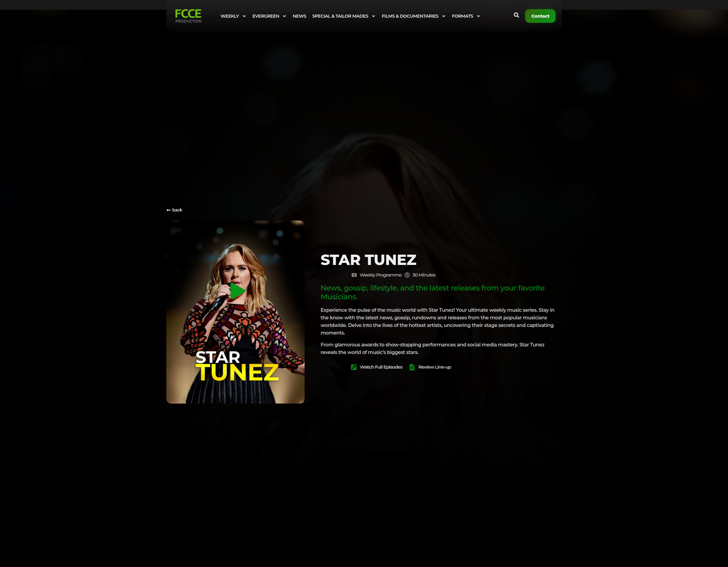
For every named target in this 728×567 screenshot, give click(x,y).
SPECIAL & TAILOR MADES (344, 16)
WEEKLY (234, 16)
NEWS (299, 16)
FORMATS (466, 16)
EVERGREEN (269, 16)
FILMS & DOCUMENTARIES (414, 16)
